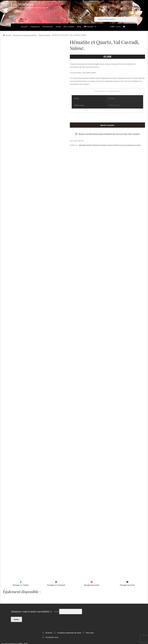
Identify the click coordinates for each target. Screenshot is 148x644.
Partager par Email (127, 582)
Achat (58, 27)
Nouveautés (48, 27)
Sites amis (90, 630)
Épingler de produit (92, 582)
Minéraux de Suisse (100, 145)
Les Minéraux (22, 4)
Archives (49, 630)
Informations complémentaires (107, 91)
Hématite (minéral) (86, 145)
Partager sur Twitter (21, 582)
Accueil (24, 27)
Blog (79, 27)
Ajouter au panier (107, 125)
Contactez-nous (52, 634)
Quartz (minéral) (44, 35)
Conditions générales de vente (69, 630)
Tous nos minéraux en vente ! (131, 145)
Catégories (35, 27)
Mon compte (69, 27)
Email (57, 608)
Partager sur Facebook (56, 582)
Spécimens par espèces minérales (25, 35)
